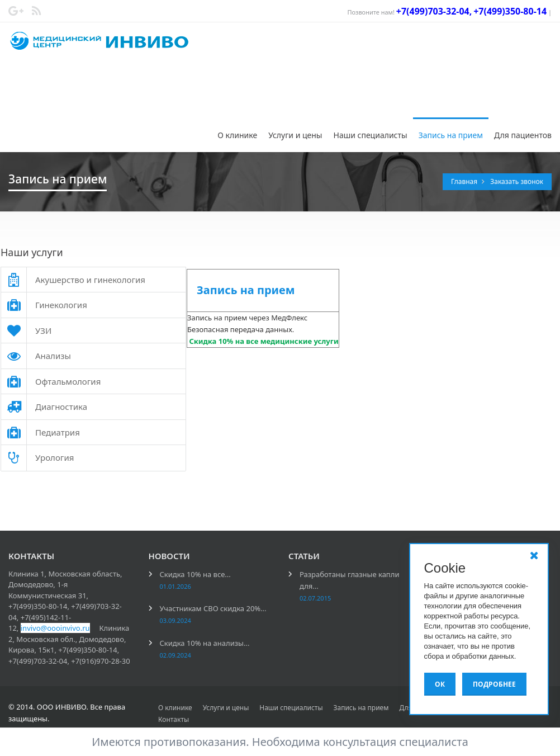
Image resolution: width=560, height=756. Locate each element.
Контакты (174, 719)
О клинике (237, 135)
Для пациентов (523, 135)
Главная (465, 181)
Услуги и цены (295, 135)
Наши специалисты (370, 135)
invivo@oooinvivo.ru (55, 628)
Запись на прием (451, 135)
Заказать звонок (517, 181)
